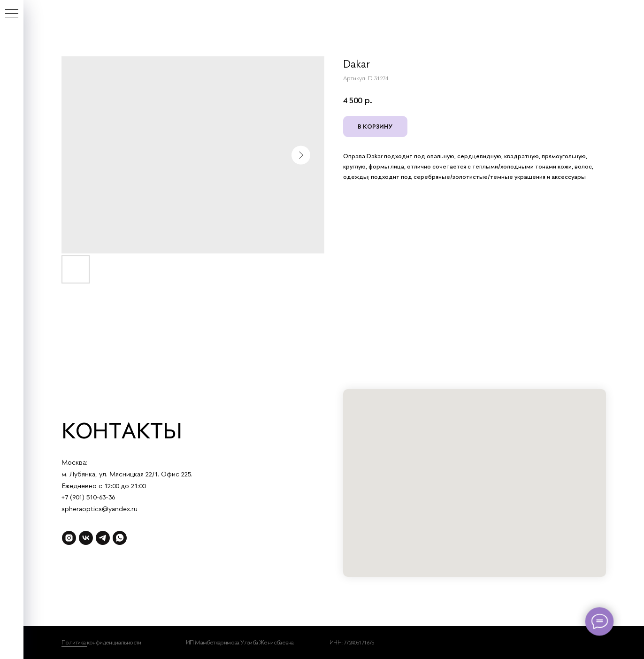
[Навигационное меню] (12, 14)
